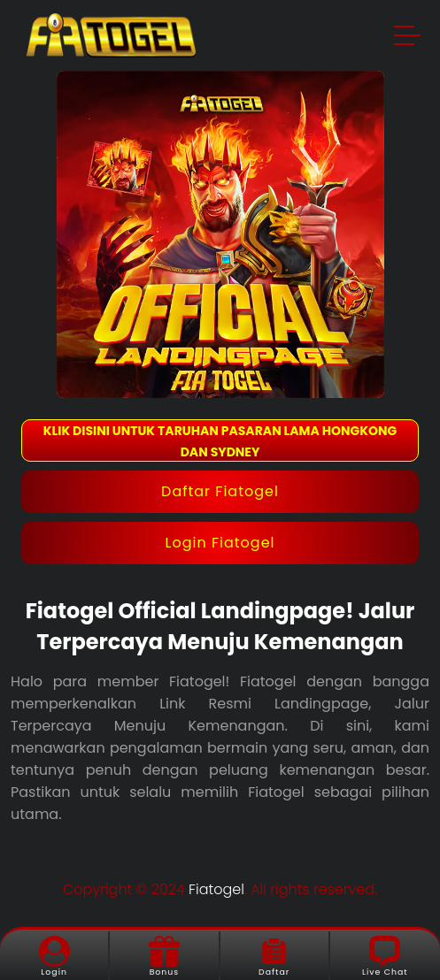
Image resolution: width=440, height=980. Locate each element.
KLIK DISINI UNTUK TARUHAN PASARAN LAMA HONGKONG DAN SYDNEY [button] (220, 441)
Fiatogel (216, 889)
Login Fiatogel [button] (220, 543)
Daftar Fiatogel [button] (220, 491)
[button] (408, 38)
